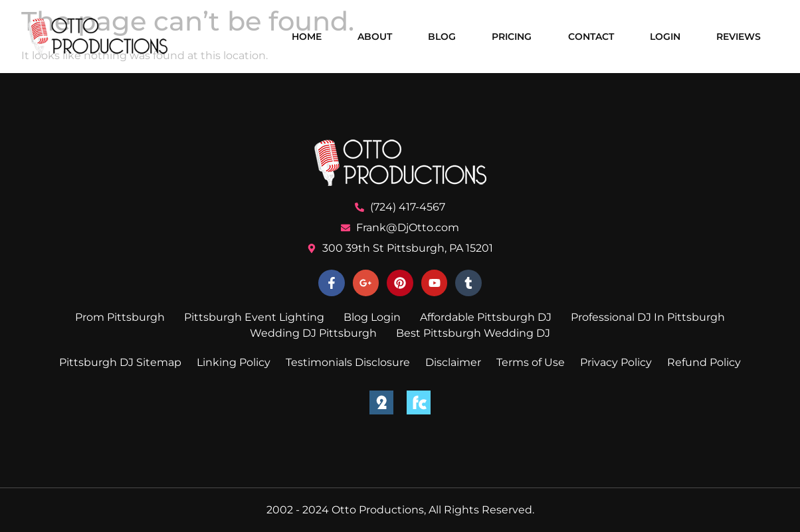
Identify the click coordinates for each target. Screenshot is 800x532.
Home (307, 37)
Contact (591, 37)
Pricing (512, 37)
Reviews (739, 37)
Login (665, 37)
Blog (442, 37)
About (375, 37)
